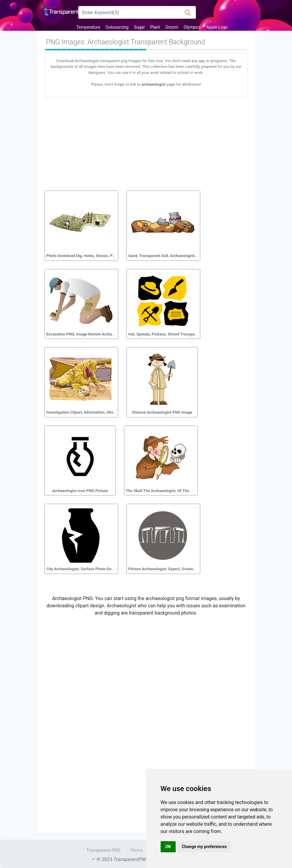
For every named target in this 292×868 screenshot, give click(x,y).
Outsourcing (117, 27)
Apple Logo (217, 27)
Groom (172, 27)
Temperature (88, 27)
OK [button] (168, 847)
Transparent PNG (103, 850)
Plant (155, 27)
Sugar (139, 27)
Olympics (192, 27)
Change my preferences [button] (204, 847)
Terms (137, 850)
